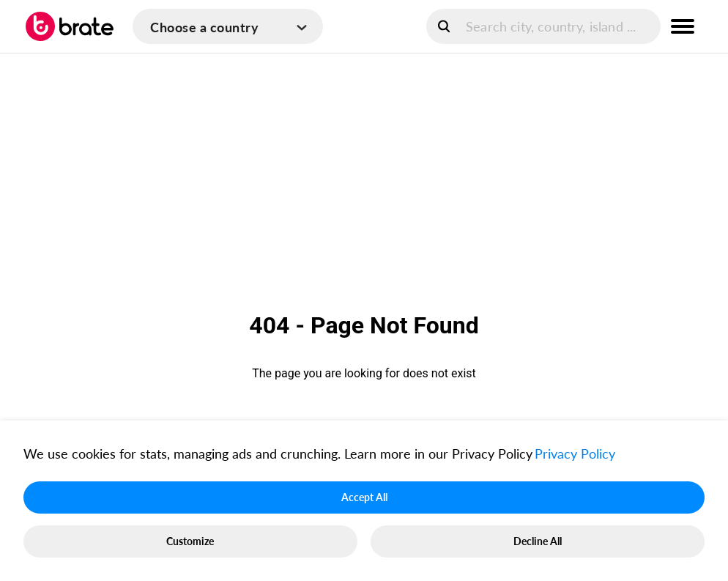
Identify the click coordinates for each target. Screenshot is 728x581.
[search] (543, 26)
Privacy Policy (575, 454)
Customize (190, 541)
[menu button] (683, 26)
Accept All (364, 497)
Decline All (538, 541)
